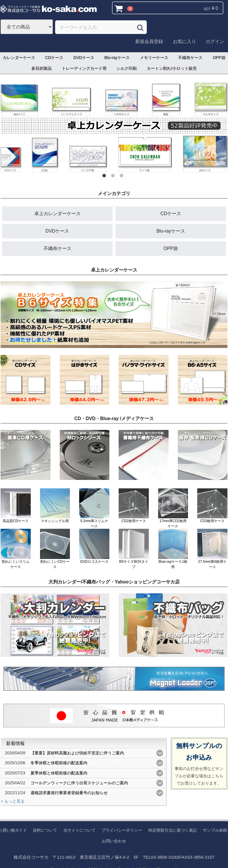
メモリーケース (154, 58)
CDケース (54, 58)
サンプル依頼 (215, 830)
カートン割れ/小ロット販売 (172, 68)
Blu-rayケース (117, 58)
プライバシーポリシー (122, 830)
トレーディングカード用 (84, 68)
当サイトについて (79, 830)
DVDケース (84, 58)
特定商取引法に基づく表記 (173, 830)
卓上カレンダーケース (57, 214)
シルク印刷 (126, 68)
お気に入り (184, 41)
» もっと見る (13, 801)
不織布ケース (190, 58)
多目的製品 (41, 68)
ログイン (215, 41)
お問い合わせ (114, 841)
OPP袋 (171, 248)
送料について (45, 830)
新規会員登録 (149, 41)
